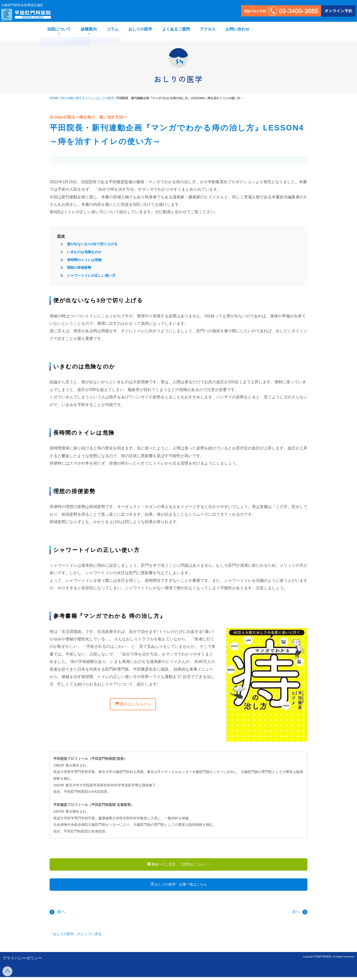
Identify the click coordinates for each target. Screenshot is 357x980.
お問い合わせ (238, 29)
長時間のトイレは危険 (84, 260)
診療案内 (89, 29)
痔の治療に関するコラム (77, 98)
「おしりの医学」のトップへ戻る (76, 937)
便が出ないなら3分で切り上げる (92, 244)
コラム (113, 29)
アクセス (208, 29)
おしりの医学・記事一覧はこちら (179, 887)
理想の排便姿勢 (79, 267)
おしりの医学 (140, 29)
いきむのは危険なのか (84, 252)
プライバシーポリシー (22, 961)
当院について (59, 29)
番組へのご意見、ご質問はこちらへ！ (179, 865)
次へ (300, 915)
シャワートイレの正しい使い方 (91, 275)
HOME (54, 98)
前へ (57, 915)
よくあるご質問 (176, 29)
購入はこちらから (133, 704)
